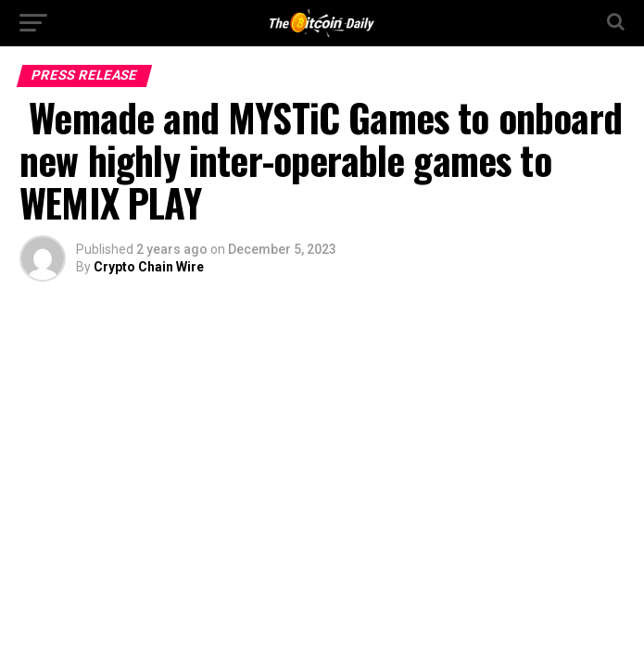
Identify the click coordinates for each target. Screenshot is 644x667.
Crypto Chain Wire (149, 267)
